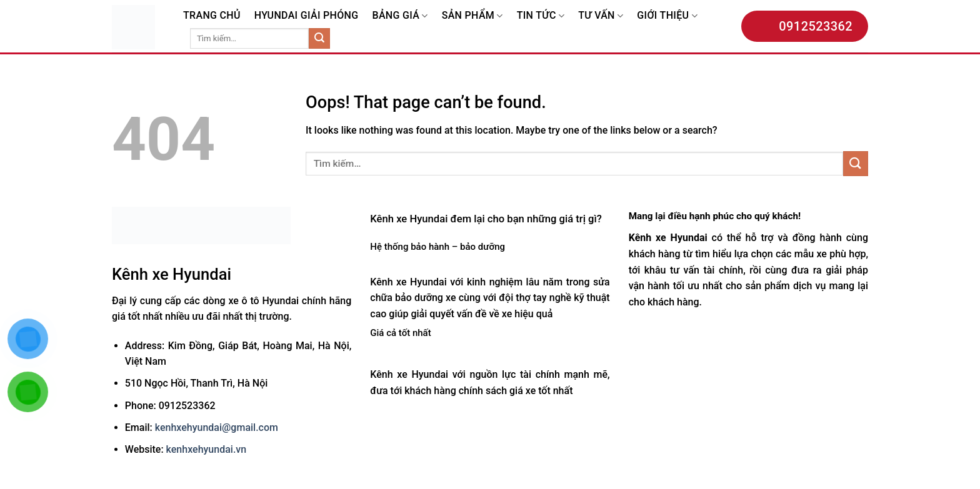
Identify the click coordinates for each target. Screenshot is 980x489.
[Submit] (319, 39)
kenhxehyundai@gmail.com (217, 427)
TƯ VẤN (601, 16)
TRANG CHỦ (212, 15)
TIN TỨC (541, 16)
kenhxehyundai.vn (207, 449)
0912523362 (805, 26)
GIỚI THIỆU (667, 16)
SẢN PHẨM (472, 16)
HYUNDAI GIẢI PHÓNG (307, 15)
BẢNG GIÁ (400, 16)
